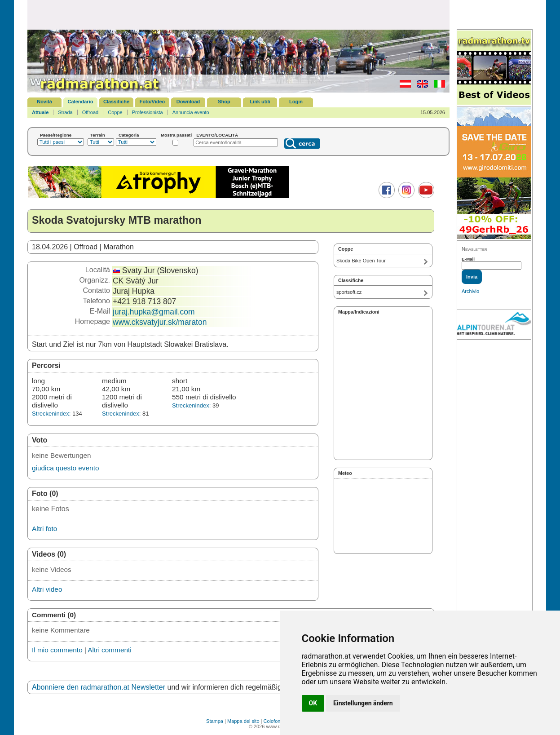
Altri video (47, 589)
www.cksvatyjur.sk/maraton (160, 322)
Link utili (260, 102)
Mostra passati (176, 135)
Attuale (40, 112)
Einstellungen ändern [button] (363, 703)
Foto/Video (152, 102)
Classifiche (116, 102)
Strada (65, 112)
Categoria (129, 135)
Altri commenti (109, 650)
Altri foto (44, 529)
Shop (224, 102)
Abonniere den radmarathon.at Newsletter (99, 687)
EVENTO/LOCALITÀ (217, 135)
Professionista (148, 112)
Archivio (470, 291)
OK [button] (313, 703)
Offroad (90, 112)
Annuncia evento (191, 112)
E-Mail (468, 259)
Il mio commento (57, 650)
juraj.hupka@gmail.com (154, 312)
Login (296, 102)
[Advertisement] (238, 14)
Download (188, 102)
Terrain (98, 135)
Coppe (115, 112)
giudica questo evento (65, 468)
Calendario (81, 102)
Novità (44, 102)
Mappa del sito (243, 721)
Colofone (273, 721)
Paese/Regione (56, 135)
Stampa (215, 721)
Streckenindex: (51, 414)
